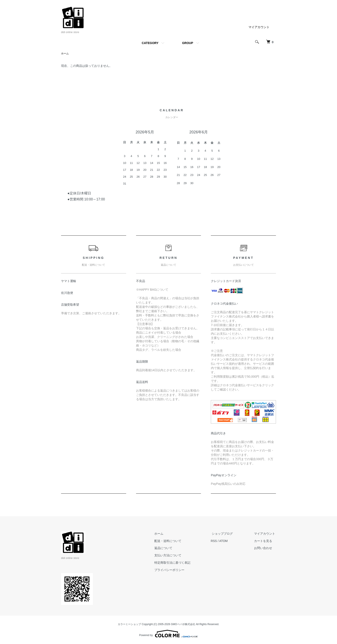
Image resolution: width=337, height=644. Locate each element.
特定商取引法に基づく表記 (177, 563)
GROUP (188, 43)
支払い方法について (173, 555)
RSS (218, 541)
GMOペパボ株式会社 (183, 624)
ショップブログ (225, 534)
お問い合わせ (264, 548)
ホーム (65, 54)
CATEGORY (150, 43)
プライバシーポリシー (174, 570)
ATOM (227, 541)
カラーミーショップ (129, 624)
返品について (168, 548)
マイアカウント (259, 27)
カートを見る (264, 541)
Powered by (168, 634)
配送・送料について (173, 541)
